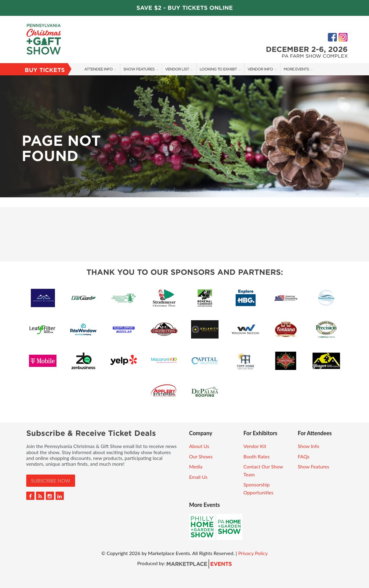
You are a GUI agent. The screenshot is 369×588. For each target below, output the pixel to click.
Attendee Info (98, 69)
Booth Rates (257, 456)
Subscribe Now (51, 480)
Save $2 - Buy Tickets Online (185, 8)
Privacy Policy (253, 553)
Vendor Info (260, 69)
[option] (184, 136)
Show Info (309, 446)
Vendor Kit (255, 446)
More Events (296, 69)
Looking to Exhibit (218, 69)
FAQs (304, 456)
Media (196, 466)
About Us (199, 446)
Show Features (139, 69)
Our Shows (201, 456)
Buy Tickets (45, 70)
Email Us (198, 477)
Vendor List (177, 69)
